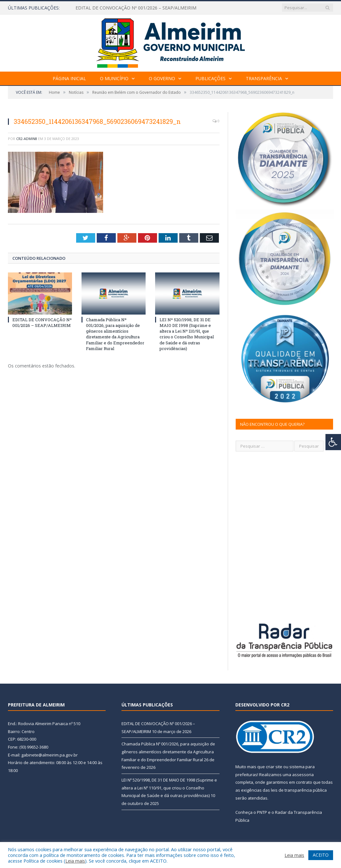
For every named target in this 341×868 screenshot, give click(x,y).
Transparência (264, 78)
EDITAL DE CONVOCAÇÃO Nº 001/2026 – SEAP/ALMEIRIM (136, 8)
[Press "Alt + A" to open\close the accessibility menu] (333, 442)
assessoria (303, 775)
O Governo (162, 78)
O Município (114, 78)
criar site (274, 767)
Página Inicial (69, 78)
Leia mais (75, 861)
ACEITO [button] (321, 855)
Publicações (210, 78)
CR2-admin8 (27, 139)
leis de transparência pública (299, 790)
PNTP (262, 812)
